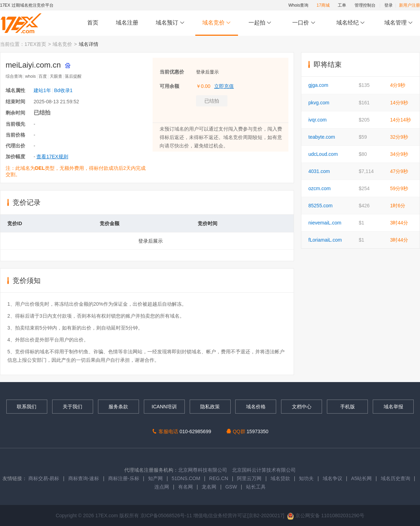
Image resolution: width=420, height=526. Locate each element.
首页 (93, 23)
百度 (43, 76)
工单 (342, 5)
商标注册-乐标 (124, 478)
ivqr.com (317, 120)
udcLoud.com (323, 154)
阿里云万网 (249, 478)
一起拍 (261, 23)
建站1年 (42, 90)
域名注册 (127, 23)
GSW (231, 487)
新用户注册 (409, 5)
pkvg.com (319, 103)
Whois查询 (298, 5)
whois (31, 76)
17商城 (323, 5)
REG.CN (219, 478)
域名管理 (399, 23)
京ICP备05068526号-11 (167, 515)
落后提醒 (73, 76)
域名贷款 (280, 478)
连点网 (162, 487)
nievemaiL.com (325, 223)
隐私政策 (210, 407)
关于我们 (72, 407)
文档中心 (302, 407)
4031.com (319, 171)
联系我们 (27, 407)
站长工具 (256, 487)
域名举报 (393, 407)
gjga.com (318, 85)
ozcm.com (320, 188)
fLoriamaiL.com (325, 240)
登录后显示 (207, 72)
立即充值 (224, 86)
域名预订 (170, 23)
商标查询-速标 (85, 478)
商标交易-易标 (44, 478)
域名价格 (256, 407)
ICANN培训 (164, 407)
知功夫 (306, 478)
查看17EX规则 (52, 157)
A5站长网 (361, 478)
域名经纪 (351, 23)
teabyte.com (322, 137)
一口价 (304, 23)
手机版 (348, 407)
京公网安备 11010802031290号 (326, 515)
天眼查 (56, 76)
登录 (388, 5)
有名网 (185, 487)
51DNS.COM (186, 478)
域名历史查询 (395, 478)
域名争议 (333, 478)
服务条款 (118, 407)
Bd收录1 (63, 90)
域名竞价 (217, 23)
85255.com (320, 206)
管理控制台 (365, 5)
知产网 (155, 478)
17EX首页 (35, 44)
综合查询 (14, 76)
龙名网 (209, 487)
